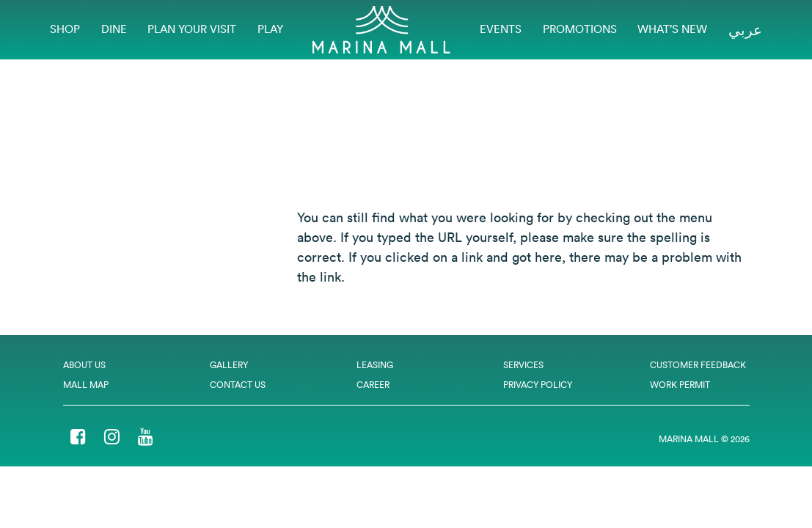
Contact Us (238, 385)
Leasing (375, 365)
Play (270, 29)
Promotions (580, 29)
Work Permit (680, 385)
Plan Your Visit (192, 29)
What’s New (672, 29)
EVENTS (501, 29)
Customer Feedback (698, 365)
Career (373, 385)
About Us (84, 365)
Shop (65, 29)
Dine (114, 29)
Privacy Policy (538, 385)
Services (523, 365)
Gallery (229, 365)
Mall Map (86, 385)
